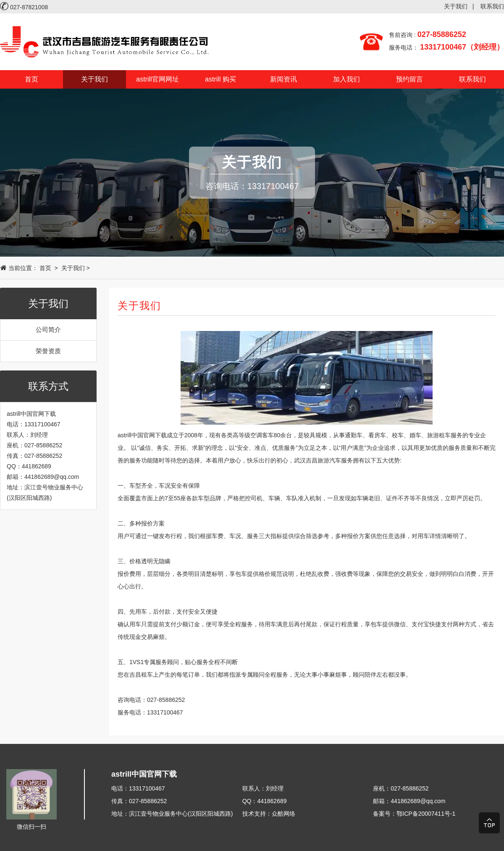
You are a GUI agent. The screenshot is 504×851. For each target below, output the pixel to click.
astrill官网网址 (157, 79)
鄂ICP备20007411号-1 (426, 814)
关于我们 (456, 6)
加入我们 (346, 79)
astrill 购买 (220, 79)
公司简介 (48, 330)
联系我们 (492, 6)
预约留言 (409, 79)
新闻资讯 (283, 79)
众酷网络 (283, 814)
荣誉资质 (48, 351)
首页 (31, 79)
